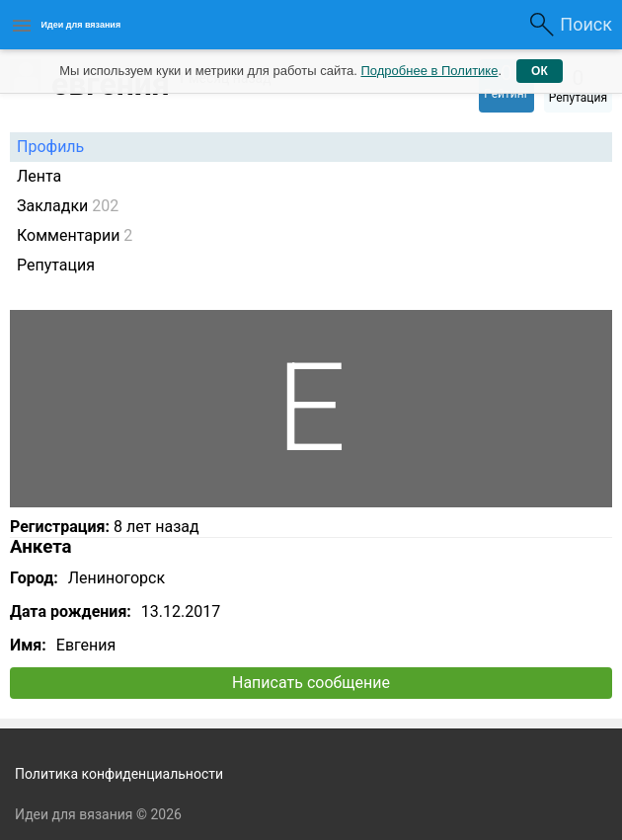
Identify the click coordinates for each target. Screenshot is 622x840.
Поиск (586, 24)
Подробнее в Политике (429, 71)
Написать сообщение (311, 683)
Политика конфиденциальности (119, 774)
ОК (540, 71)
